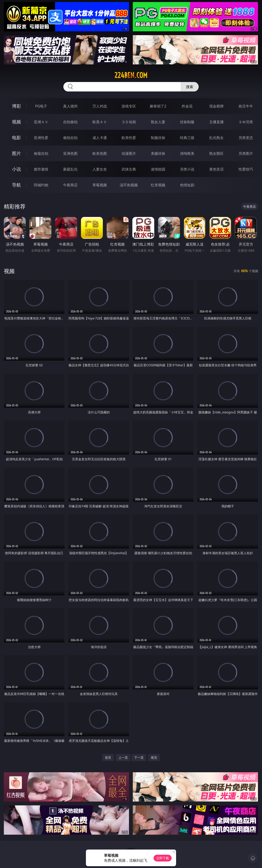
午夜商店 (70, 185)
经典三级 (187, 138)
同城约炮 (41, 185)
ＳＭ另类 (246, 122)
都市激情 (41, 169)
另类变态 (246, 138)
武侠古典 (129, 169)
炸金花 (187, 106)
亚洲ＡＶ (41, 122)
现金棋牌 (216, 106)
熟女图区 (216, 153)
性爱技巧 (246, 169)
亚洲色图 (70, 153)
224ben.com (131, 75)
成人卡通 (100, 138)
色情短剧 (187, 185)
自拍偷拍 (70, 122)
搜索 (190, 87)
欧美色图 (100, 153)
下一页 (139, 758)
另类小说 (187, 169)
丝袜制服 (187, 122)
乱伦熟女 (216, 138)
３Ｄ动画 (129, 122)
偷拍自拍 (70, 138)
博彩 (16, 106)
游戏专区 (129, 106)
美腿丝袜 (158, 153)
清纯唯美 (187, 153)
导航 (16, 185)
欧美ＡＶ (100, 122)
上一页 (123, 758)
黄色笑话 (216, 169)
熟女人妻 (158, 122)
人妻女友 (100, 169)
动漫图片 (129, 153)
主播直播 (216, 122)
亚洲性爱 (41, 138)
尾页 (154, 758)
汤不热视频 (129, 185)
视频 (16, 122)
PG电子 (41, 106)
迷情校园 (158, 169)
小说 (16, 169)
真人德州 (70, 106)
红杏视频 (158, 185)
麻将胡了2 (158, 106)
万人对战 (100, 106)
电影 (16, 138)
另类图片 (246, 153)
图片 (16, 153)
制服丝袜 (158, 138)
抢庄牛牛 (246, 106)
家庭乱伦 (70, 169)
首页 (108, 758)
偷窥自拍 (41, 153)
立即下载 (163, 858)
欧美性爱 (129, 138)
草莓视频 (100, 185)
